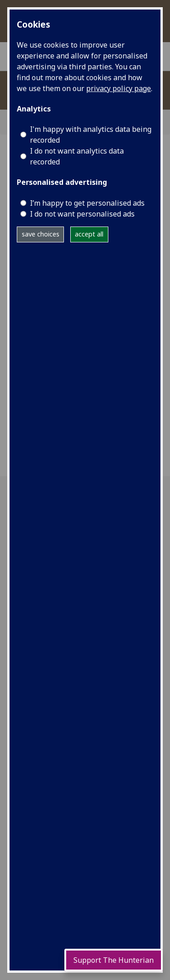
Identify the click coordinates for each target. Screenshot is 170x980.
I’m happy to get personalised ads (87, 203)
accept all (89, 234)
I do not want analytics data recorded (77, 156)
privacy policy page (119, 88)
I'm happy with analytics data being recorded (91, 135)
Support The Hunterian (114, 960)
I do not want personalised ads (82, 214)
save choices (41, 234)
